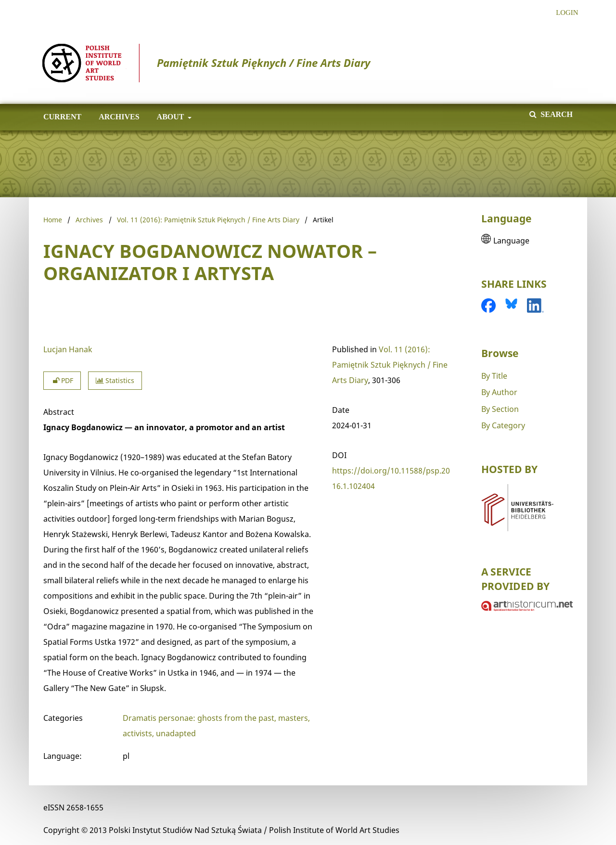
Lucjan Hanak (68, 349)
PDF (62, 380)
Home (53, 220)
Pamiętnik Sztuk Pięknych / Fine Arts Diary (206, 63)
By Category (503, 425)
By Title (494, 376)
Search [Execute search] (556, 114)
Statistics (115, 380)
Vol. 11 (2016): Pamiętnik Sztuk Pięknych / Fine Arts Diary (208, 220)
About (170, 117)
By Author (499, 392)
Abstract (59, 412)
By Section (500, 409)
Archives (117, 117)
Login (563, 13)
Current (60, 117)
